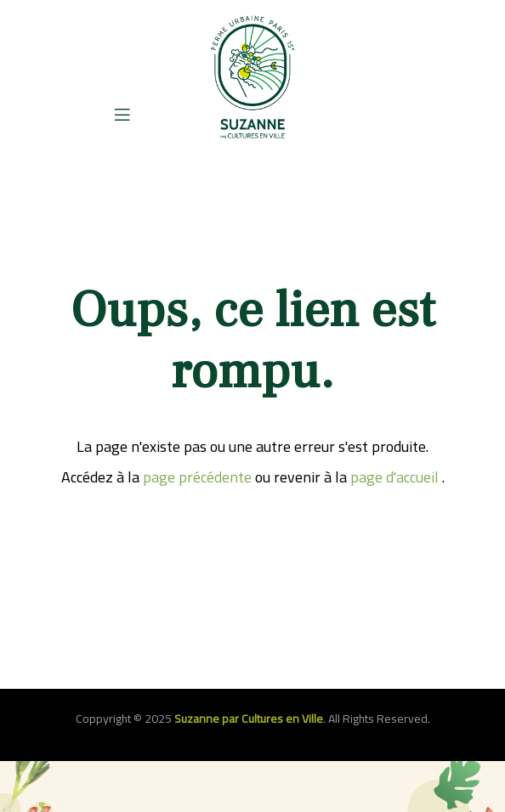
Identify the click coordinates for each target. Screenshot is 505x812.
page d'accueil (394, 477)
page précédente (197, 477)
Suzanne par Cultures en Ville (249, 719)
